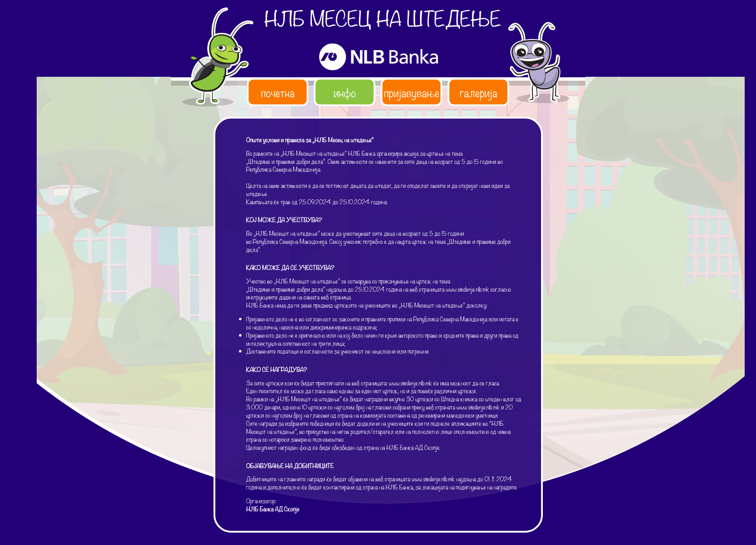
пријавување (412, 92)
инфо (345, 92)
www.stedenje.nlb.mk (467, 289)
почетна (278, 92)
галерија (479, 92)
